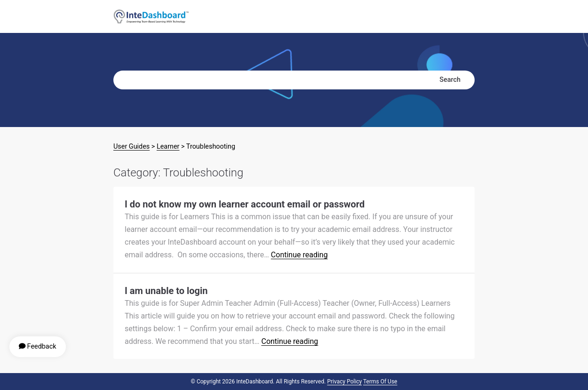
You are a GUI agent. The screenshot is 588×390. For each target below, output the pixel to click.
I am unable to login (166, 291)
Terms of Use (380, 382)
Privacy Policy (344, 382)
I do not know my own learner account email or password (245, 204)
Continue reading (299, 255)
